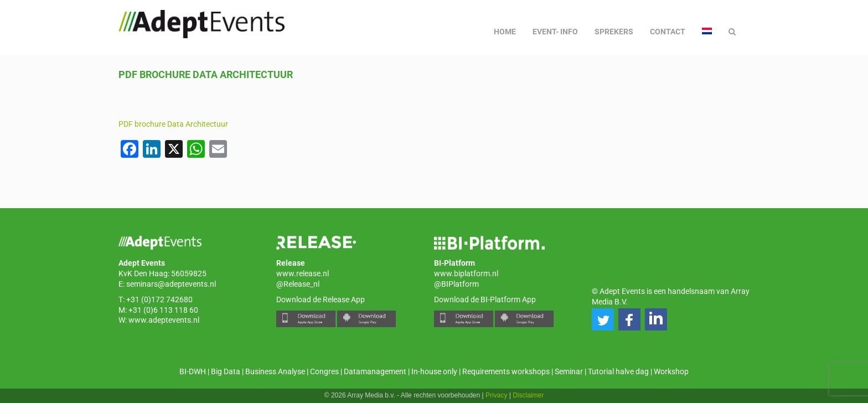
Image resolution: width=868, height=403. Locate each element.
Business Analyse (275, 371)
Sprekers (614, 32)
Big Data (226, 371)
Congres (324, 371)
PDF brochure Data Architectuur (173, 124)
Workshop (671, 371)
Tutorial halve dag (618, 371)
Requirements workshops (506, 371)
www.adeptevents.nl (164, 320)
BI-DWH (193, 371)
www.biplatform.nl (466, 273)
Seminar (569, 371)
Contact (668, 32)
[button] (603, 319)
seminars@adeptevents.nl (171, 284)
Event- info (555, 32)
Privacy (496, 395)
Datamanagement (375, 371)
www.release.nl (303, 273)
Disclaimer (528, 395)
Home (505, 32)
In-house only (434, 371)
